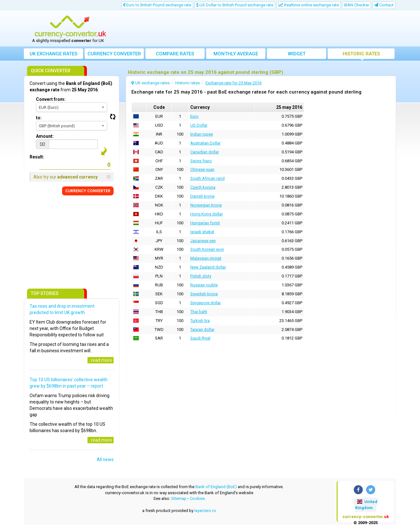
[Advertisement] (257, 29)
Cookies (197, 498)
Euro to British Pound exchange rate (157, 5)
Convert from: (51, 99)
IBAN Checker (357, 5)
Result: (37, 157)
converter (114, 54)
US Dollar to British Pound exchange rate (235, 5)
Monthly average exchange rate (236, 55)
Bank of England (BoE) (216, 487)
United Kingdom (366, 505)
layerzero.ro (205, 511)
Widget (297, 54)
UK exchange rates (53, 54)
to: (39, 118)
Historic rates (361, 54)
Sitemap (179, 498)
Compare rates (175, 54)
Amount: (45, 136)
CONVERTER (88, 191)
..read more (101, 360)
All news (105, 459)
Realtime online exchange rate (309, 5)
